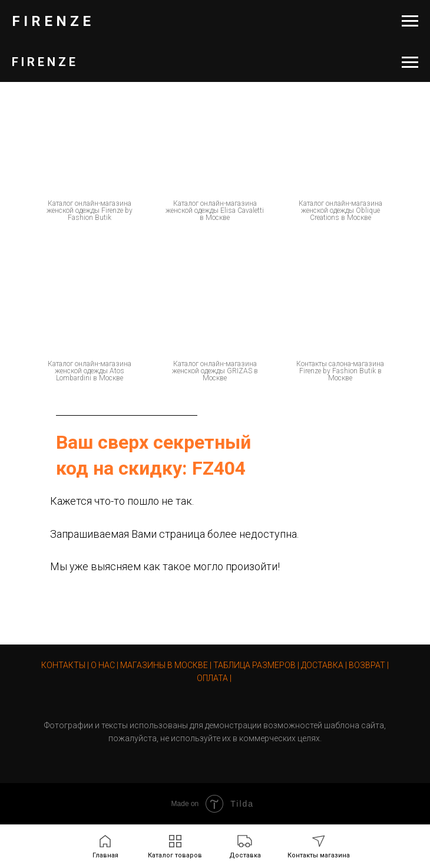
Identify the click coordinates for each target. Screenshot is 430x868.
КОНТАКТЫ (63, 665)
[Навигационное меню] (410, 21)
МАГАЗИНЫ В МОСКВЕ (164, 665)
